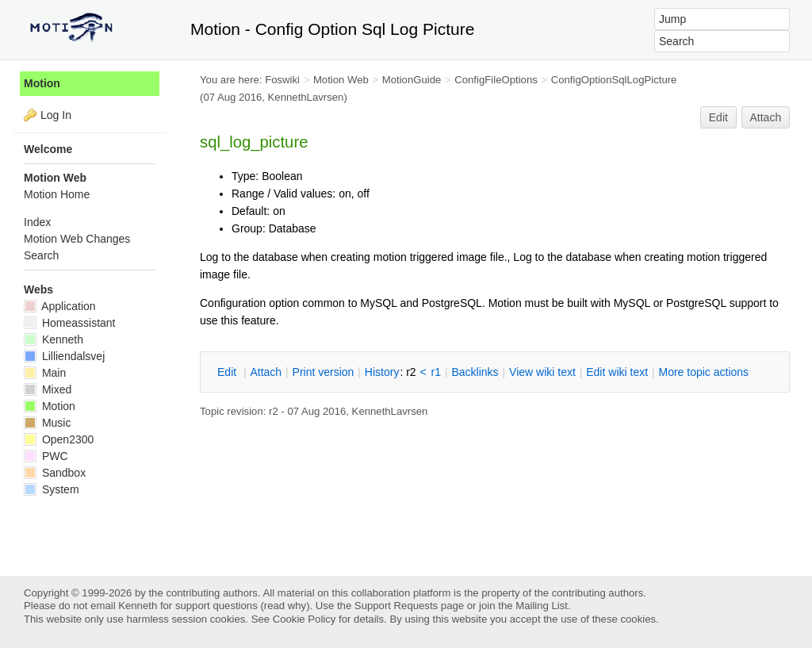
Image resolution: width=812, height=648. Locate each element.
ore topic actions (703, 372)
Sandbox (55, 473)
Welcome (48, 149)
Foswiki (282, 80)
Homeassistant (69, 323)
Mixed (48, 389)
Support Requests (396, 606)
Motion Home (57, 194)
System (52, 489)
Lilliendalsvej (64, 356)
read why (285, 606)
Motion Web (341, 80)
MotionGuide (412, 80)
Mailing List (542, 606)
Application (60, 306)
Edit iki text (617, 372)
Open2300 (59, 439)
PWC (46, 456)
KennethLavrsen (306, 97)
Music (47, 423)
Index (37, 222)
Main (45, 373)
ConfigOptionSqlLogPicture (614, 80)
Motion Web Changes (77, 239)
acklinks (475, 372)
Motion (42, 83)
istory (382, 372)
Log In (56, 115)
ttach (266, 372)
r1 (436, 372)
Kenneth (54, 339)
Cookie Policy (304, 619)
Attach (766, 117)
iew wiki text (542, 372)
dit (228, 372)
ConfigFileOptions (496, 80)
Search (41, 255)
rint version (324, 372)
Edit (718, 117)
